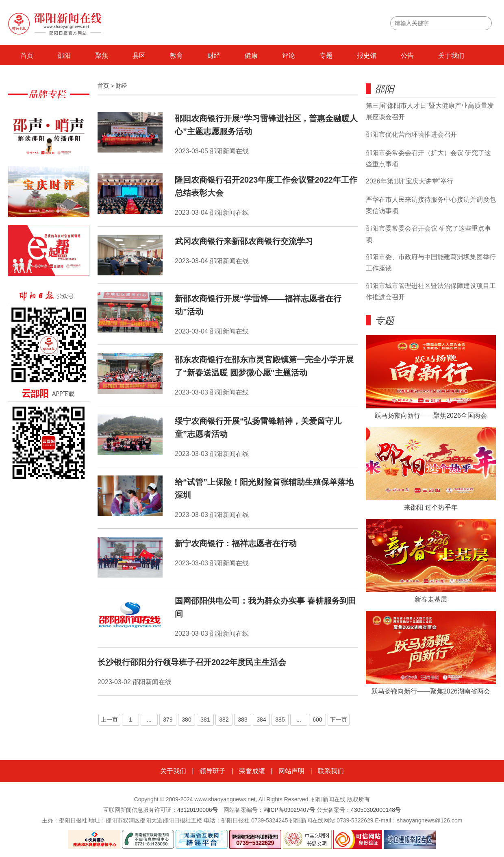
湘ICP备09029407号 (289, 810)
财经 (214, 56)
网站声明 (291, 771)
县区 (139, 56)
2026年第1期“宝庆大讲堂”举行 (409, 181)
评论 (289, 56)
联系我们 (331, 771)
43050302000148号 (376, 810)
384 (261, 720)
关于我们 (451, 56)
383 (242, 720)
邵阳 (64, 56)
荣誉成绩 (252, 771)
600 (317, 720)
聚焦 (102, 56)
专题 (326, 56)
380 (186, 720)
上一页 (109, 720)
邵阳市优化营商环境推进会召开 (411, 134)
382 (224, 720)
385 (280, 720)
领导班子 (213, 771)
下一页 (339, 720)
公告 (407, 56)
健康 (251, 56)
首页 (27, 56)
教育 (176, 56)
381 (205, 720)
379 (168, 720)
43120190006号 (198, 810)
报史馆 (367, 56)
